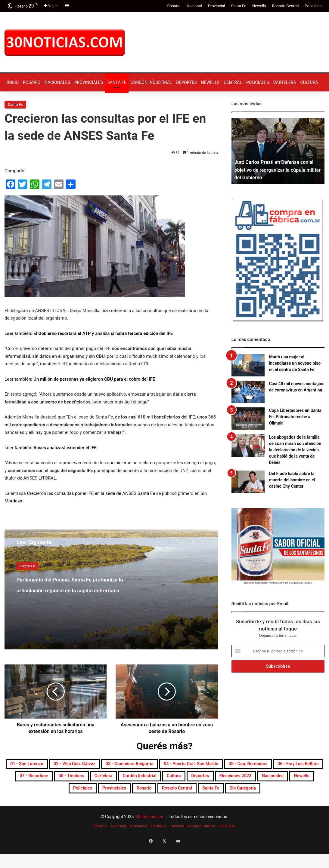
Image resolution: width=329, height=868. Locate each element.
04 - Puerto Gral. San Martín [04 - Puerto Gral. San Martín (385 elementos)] (267, 765)
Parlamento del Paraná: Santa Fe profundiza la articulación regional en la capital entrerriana (69, 595)
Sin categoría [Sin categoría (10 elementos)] (248, 808)
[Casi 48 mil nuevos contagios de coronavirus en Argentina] (248, 392)
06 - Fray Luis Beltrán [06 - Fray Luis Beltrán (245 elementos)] (129, 780)
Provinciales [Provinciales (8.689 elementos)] (79, 808)
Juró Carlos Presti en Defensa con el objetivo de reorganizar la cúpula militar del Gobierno (277, 170)
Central (233, 82)
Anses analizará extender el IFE (65, 448)
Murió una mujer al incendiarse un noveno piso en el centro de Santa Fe (295, 363)
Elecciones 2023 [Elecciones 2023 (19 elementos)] (171, 794)
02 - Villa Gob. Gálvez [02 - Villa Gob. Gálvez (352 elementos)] (110, 765)
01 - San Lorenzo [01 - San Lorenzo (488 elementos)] (47, 765)
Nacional (194, 6)
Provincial (217, 6)
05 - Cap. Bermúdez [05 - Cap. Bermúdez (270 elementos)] (62, 780)
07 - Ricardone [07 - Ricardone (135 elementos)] (189, 780)
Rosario (174, 6)
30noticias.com (150, 838)
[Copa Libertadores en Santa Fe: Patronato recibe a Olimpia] (248, 419)
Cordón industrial (151, 82)
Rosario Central (286, 6)
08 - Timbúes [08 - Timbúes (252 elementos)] (239, 780)
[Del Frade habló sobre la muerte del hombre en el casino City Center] (248, 482)
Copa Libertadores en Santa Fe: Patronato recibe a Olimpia (295, 417)
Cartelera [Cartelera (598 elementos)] (281, 780)
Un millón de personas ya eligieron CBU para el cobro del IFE (94, 379)
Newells (259, 6)
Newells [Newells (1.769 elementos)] (258, 794)
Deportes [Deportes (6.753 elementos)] (125, 794)
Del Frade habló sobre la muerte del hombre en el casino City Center (292, 480)
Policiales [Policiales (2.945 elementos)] (294, 794)
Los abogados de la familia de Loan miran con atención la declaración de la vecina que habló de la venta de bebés (295, 450)
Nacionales (57, 82)
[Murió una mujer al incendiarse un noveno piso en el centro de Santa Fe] (248, 365)
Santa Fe (238, 6)
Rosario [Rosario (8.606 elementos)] (118, 808)
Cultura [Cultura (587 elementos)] (90, 794)
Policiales (313, 6)
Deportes (186, 82)
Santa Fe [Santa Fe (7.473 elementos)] (206, 808)
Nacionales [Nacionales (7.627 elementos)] (220, 794)
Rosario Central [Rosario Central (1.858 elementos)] (161, 808)
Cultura (309, 82)
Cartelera (285, 82)
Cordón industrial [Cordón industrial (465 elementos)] (45, 794)
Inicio (13, 82)
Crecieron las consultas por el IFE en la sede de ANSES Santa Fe (91, 493)
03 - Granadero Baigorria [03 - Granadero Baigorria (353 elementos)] (185, 765)
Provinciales (89, 82)
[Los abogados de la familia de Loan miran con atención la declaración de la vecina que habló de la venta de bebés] (248, 445)
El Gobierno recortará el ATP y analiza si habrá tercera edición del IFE (103, 333)
